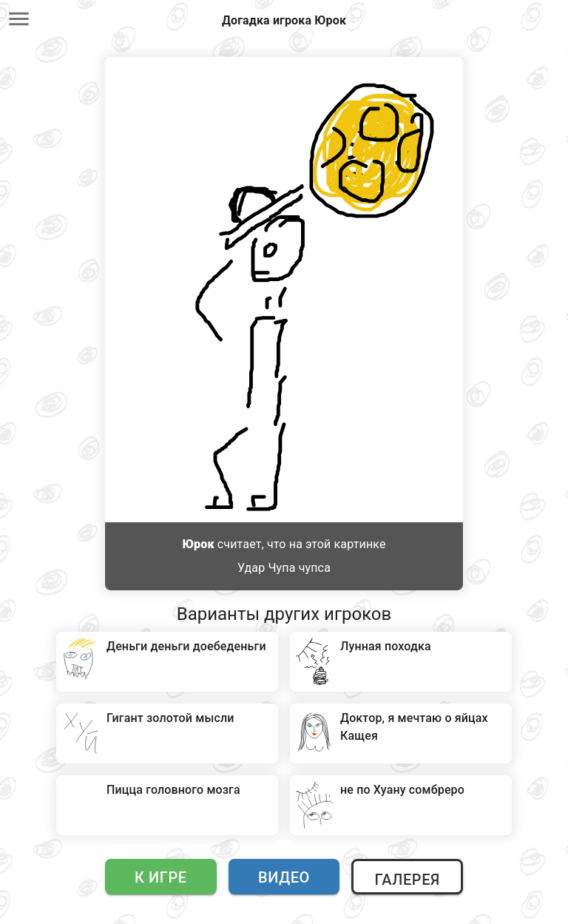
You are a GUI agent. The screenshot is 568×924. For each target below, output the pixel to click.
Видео (284, 877)
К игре (161, 877)
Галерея (407, 880)
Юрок (198, 544)
